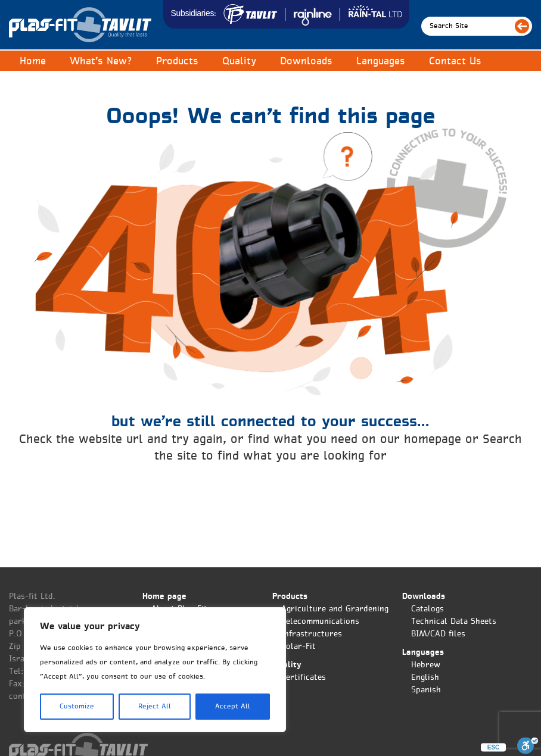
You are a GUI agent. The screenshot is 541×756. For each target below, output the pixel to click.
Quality (239, 62)
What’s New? (101, 62)
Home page (164, 597)
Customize (77, 707)
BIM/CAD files (438, 634)
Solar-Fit (299, 647)
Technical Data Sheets (454, 622)
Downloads (306, 62)
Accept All (233, 707)
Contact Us (455, 62)
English (425, 678)
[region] (155, 670)
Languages (381, 62)
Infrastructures (312, 634)
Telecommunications (320, 622)
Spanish (426, 690)
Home (33, 62)
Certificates (304, 678)
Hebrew (426, 665)
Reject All (155, 707)
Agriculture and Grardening (335, 609)
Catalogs (427, 609)
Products (177, 62)
